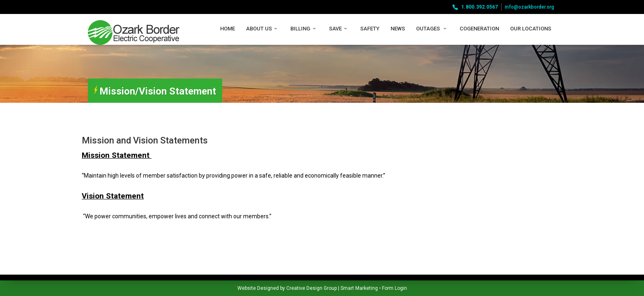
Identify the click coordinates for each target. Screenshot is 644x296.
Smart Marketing (277, 288)
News (398, 29)
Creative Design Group (230, 288)
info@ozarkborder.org (529, 7)
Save (339, 29)
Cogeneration (479, 29)
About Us (263, 29)
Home (228, 29)
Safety (370, 29)
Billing (304, 29)
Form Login (313, 288)
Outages (432, 29)
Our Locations (531, 29)
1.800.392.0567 (480, 7)
